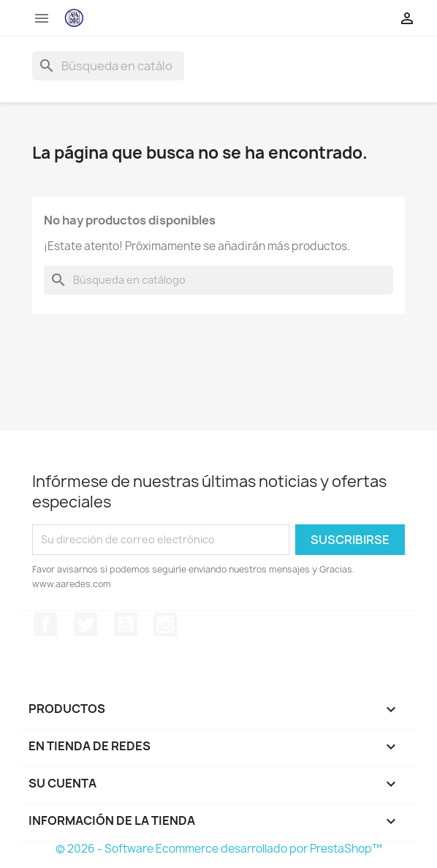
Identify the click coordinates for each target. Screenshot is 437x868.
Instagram (165, 624)
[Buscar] (108, 66)
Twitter (85, 624)
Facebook (45, 624)
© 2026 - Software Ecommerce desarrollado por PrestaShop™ (219, 849)
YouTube (126, 624)
